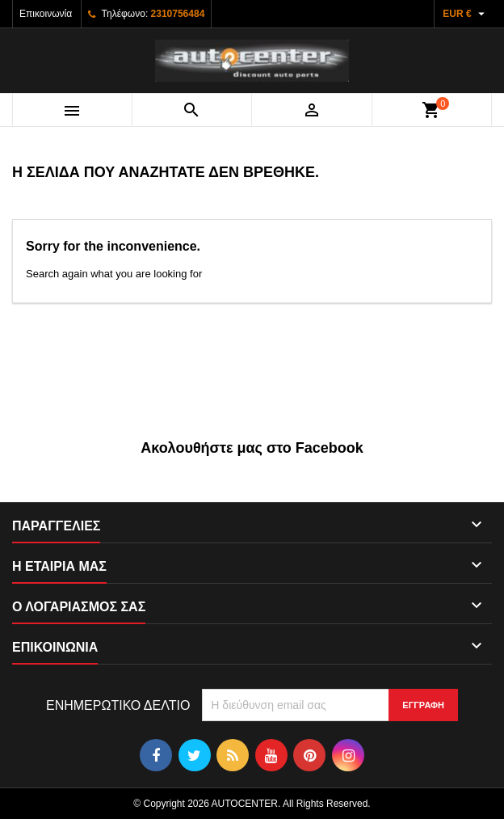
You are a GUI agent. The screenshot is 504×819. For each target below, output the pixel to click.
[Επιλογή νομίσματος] (466, 14)
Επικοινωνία (46, 14)
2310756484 (178, 14)
